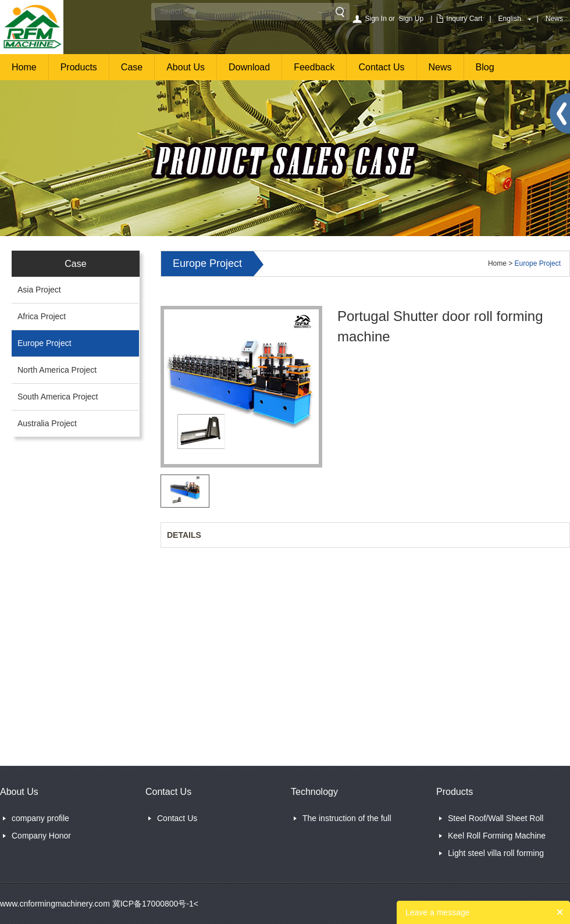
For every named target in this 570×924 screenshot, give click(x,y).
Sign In (375, 19)
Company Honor (41, 836)
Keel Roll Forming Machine (497, 836)
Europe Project (44, 343)
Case (132, 67)
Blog (485, 67)
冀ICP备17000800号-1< (154, 904)
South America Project (58, 397)
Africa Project (42, 316)
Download (249, 67)
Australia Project (47, 423)
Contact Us (381, 67)
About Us (186, 67)
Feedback (314, 67)
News (554, 19)
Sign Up (412, 19)
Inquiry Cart (464, 19)
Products (79, 67)
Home (24, 67)
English (510, 19)
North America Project (57, 370)
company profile (40, 818)
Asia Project (39, 290)
